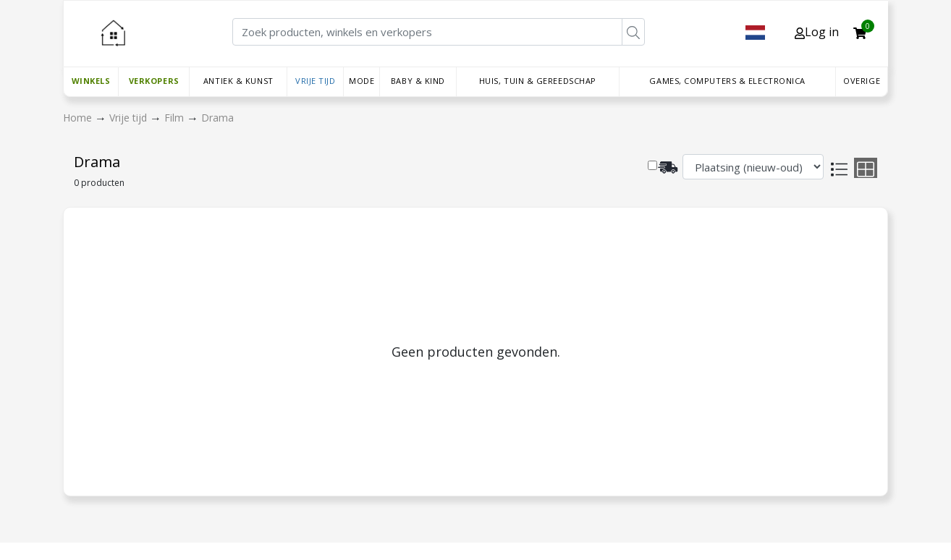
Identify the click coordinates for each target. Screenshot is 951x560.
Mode (362, 81)
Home (79, 118)
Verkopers (154, 81)
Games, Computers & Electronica (727, 81)
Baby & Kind (418, 81)
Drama (217, 118)
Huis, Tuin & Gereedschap (538, 81)
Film (176, 118)
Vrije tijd (316, 81)
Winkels (91, 81)
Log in (817, 32)
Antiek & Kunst (238, 81)
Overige (862, 81)
